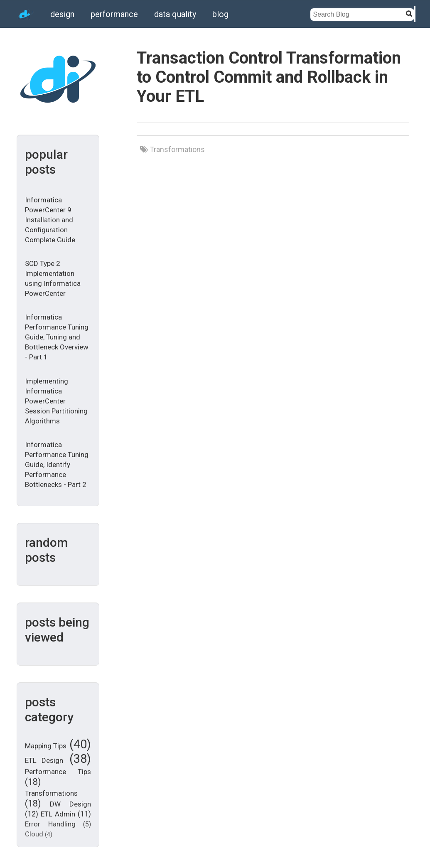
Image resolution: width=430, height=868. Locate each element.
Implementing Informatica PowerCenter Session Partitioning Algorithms (56, 401)
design (62, 14)
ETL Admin (58, 814)
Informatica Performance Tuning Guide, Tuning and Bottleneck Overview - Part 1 (57, 337)
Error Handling (50, 824)
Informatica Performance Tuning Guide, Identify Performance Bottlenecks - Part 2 (57, 465)
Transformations (51, 793)
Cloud (34, 834)
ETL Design (44, 760)
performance (114, 14)
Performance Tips (58, 772)
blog (220, 14)
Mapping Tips (46, 746)
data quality (175, 14)
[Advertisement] (339, 234)
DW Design (70, 804)
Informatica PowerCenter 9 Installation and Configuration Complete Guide (50, 220)
